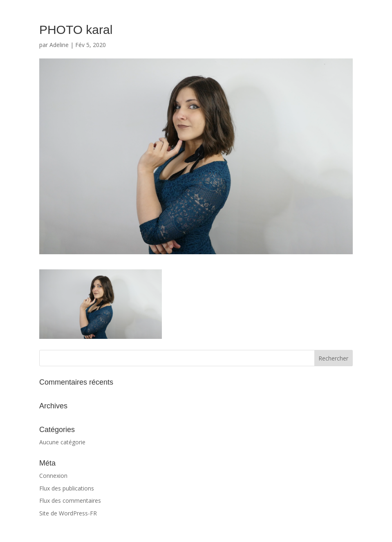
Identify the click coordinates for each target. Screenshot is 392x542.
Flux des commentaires (70, 501)
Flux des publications (67, 488)
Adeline (59, 45)
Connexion (53, 476)
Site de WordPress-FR (68, 513)
